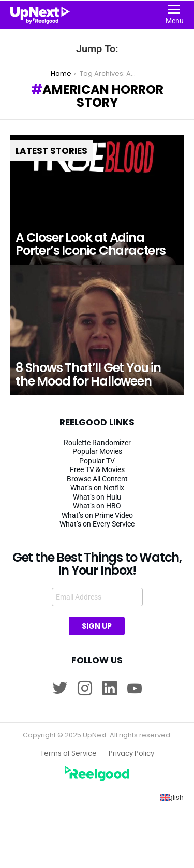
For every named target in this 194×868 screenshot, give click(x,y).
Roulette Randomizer (97, 443)
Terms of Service (69, 753)
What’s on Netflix (97, 488)
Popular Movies (97, 451)
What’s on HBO (97, 506)
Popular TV (97, 461)
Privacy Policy (131, 753)
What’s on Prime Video (97, 515)
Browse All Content (97, 479)
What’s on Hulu (97, 497)
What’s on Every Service (97, 524)
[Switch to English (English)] (172, 798)
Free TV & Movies (97, 469)
